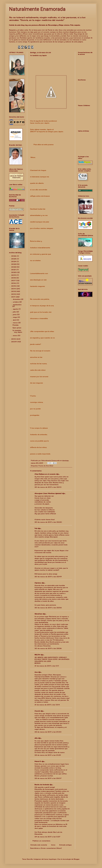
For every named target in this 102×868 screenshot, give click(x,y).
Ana (36, 672)
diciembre (17, 299)
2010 (14, 339)
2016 (14, 283)
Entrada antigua (65, 845)
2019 (14, 275)
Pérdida (15, 325)
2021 (14, 270)
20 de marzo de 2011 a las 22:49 (48, 577)
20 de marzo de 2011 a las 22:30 (48, 522)
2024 (14, 261)
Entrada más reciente (39, 845)
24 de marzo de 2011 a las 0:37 (47, 837)
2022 (14, 267)
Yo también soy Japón (17, 331)
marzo (15, 323)
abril (15, 320)
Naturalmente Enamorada (37, 9)
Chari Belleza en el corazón (45, 474)
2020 (14, 272)
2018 (14, 278)
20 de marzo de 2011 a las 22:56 (48, 608)
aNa (36, 738)
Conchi (37, 711)
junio (15, 314)
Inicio (53, 845)
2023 (14, 264)
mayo (15, 317)
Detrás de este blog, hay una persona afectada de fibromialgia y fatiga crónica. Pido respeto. (45, 25)
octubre (16, 302)
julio (15, 312)
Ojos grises (17, 328)
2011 (14, 297)
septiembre (17, 305)
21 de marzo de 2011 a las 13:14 (47, 705)
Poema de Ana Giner (46, 466)
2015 (14, 286)
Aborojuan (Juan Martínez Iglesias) (48, 493)
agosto (16, 309)
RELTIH (37, 655)
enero (15, 335)
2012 (14, 294)
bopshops (53, 859)
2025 (14, 259)
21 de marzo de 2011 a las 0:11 (47, 666)
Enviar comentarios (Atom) (51, 848)
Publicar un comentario (41, 841)
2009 (14, 342)
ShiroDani (38, 614)
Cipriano (38, 583)
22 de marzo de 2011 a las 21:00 (48, 732)
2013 (14, 291)
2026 (14, 256)
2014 (14, 289)
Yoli (36, 528)
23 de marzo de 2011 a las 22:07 (48, 778)
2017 (14, 280)
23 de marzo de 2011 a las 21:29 (48, 755)
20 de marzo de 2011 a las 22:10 (48, 487)
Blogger (77, 859)
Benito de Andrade (42, 785)
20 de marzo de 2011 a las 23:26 (48, 648)
